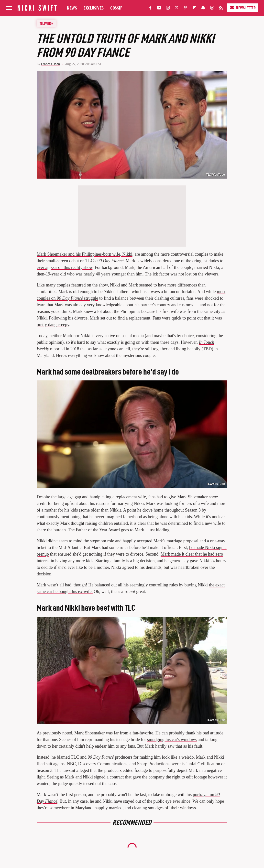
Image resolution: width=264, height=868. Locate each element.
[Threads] (212, 9)
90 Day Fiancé (110, 261)
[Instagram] (168, 9)
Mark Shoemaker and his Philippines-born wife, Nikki (84, 254)
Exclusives (94, 8)
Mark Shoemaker (192, 497)
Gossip (116, 8)
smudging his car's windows (172, 740)
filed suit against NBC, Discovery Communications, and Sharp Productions (103, 764)
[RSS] (221, 9)
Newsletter (243, 8)
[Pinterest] (186, 9)
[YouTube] (159, 9)
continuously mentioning (59, 517)
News (72, 8)
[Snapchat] (203, 9)
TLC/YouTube (216, 175)
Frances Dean (50, 64)
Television (46, 23)
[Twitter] (177, 9)
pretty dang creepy (53, 325)
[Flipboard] (194, 9)
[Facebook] (150, 9)
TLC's (91, 261)
